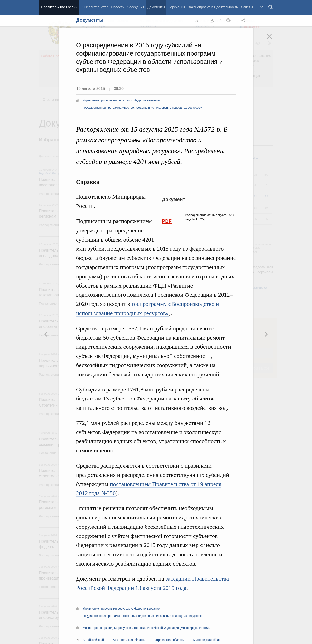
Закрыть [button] (273, 39)
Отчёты (247, 7)
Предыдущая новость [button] (266, 334)
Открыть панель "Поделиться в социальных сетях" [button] (244, 20)
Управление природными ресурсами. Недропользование (121, 100)
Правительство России (59, 7)
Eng (260, 7)
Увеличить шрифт (213, 20)
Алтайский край (93, 640)
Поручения (176, 7)
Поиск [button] (271, 7)
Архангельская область (129, 640)
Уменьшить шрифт (197, 20)
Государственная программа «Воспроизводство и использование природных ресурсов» (142, 108)
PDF (167, 221)
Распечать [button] (228, 20)
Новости (118, 7)
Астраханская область (169, 640)
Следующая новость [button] (46, 334)
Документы (156, 7)
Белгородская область (208, 640)
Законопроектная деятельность (213, 7)
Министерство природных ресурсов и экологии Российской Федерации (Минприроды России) (146, 628)
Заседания (136, 7)
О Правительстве (94, 7)
